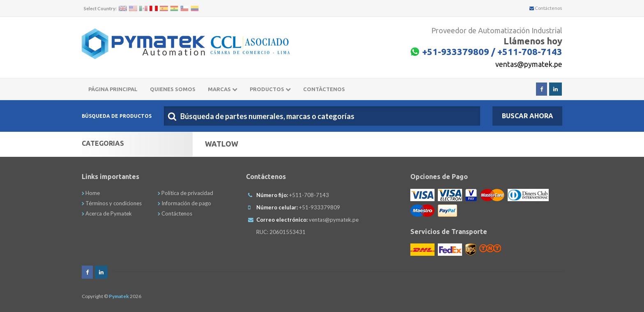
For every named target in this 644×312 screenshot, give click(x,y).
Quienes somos (173, 89)
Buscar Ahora (528, 116)
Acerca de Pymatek (107, 213)
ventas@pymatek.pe (529, 64)
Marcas (223, 89)
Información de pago (184, 203)
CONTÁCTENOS (324, 89)
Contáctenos (546, 8)
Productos (270, 89)
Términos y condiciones (112, 203)
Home (91, 193)
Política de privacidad (185, 193)
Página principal (113, 89)
